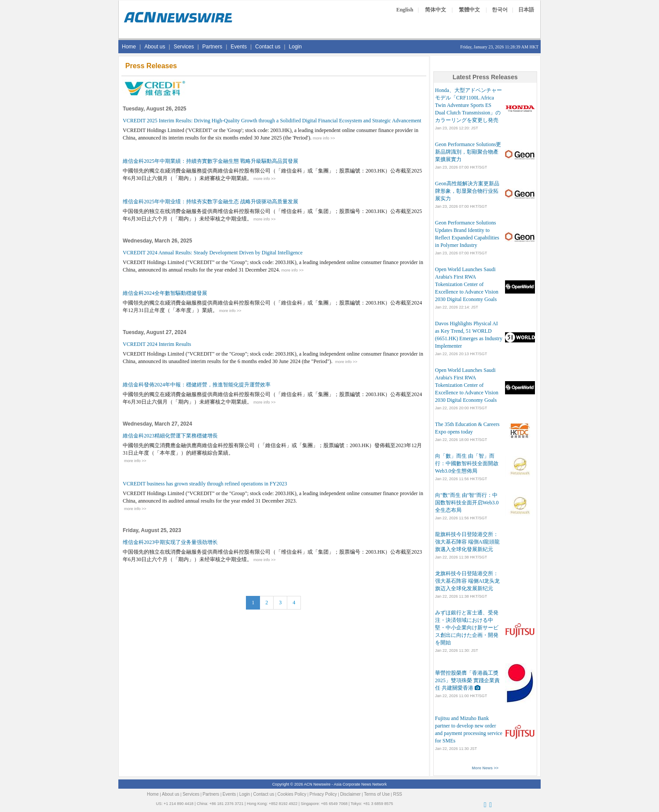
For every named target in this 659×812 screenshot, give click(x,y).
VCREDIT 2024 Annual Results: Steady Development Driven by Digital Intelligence (213, 253)
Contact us (268, 47)
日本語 (526, 10)
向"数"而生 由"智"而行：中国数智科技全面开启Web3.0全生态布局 (467, 503)
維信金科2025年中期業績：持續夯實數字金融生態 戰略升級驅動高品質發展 (211, 161)
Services (184, 47)
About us (155, 47)
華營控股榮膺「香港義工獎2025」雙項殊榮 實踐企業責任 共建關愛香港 (467, 680)
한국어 (500, 10)
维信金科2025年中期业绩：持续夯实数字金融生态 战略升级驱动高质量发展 (211, 202)
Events (239, 47)
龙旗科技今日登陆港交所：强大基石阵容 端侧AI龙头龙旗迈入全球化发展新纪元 (468, 581)
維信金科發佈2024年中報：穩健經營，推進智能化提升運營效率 (197, 385)
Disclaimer (350, 794)
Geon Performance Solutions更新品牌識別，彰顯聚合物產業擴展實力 (468, 152)
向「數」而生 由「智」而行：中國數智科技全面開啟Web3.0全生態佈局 (467, 463)
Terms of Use (377, 794)
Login (295, 47)
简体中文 (436, 10)
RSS (397, 794)
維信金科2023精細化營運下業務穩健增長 (170, 436)
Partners (212, 47)
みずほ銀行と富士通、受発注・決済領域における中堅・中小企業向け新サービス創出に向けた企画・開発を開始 (467, 628)
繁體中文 (469, 10)
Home (129, 47)
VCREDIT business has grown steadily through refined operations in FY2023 (205, 484)
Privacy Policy (323, 794)
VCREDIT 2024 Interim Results (157, 344)
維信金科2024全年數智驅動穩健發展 (165, 293)
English (405, 10)
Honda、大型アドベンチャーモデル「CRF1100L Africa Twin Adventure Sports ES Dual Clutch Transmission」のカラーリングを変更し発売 (469, 105)
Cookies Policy (292, 794)
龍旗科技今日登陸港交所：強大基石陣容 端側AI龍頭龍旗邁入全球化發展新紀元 (468, 542)
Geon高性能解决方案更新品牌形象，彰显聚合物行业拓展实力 (467, 191)
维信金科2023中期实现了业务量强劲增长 (170, 542)
